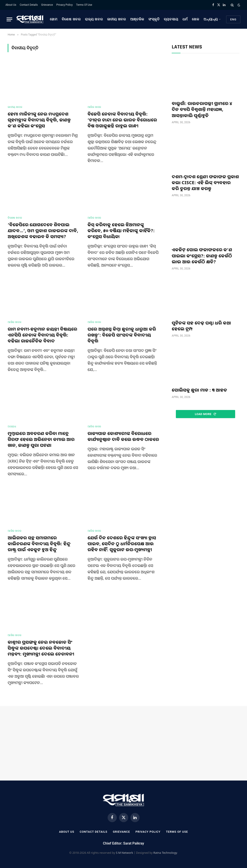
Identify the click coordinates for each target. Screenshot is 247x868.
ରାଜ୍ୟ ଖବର (94, 19)
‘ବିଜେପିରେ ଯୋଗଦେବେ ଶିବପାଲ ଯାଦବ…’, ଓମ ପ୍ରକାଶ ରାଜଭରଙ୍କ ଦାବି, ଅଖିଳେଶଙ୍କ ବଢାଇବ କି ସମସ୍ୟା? (43, 231)
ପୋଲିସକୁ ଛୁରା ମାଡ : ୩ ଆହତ (199, 390)
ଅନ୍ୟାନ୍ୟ (211, 19)
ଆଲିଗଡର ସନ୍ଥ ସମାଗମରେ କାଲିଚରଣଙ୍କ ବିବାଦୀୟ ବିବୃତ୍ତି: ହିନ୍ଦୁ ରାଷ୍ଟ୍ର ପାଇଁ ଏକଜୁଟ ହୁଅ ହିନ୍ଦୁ (39, 544)
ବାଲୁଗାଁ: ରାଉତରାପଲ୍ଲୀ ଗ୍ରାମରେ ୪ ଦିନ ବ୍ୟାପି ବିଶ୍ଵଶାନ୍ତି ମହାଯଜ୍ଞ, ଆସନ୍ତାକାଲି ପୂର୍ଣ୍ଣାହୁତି (202, 109)
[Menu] (9, 19)
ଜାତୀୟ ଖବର (117, 19)
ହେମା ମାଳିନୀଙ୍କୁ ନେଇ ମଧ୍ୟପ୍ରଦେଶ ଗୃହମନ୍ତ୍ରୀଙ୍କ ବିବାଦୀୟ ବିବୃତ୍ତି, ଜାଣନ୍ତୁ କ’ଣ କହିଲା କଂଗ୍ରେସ (39, 120)
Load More (205, 414)
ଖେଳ (196, 19)
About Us (11, 5)
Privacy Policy (65, 5)
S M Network (124, 853)
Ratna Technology (165, 853)
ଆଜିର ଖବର (94, 107)
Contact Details (29, 5)
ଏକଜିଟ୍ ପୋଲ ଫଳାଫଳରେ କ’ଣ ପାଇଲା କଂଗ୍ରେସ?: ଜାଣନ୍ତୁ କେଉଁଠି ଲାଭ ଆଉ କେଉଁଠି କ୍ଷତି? (202, 256)
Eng (233, 19)
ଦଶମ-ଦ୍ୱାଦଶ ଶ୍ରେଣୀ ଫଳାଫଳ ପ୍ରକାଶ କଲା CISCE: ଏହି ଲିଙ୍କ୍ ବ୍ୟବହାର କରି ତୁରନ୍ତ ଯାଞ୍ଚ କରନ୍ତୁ (205, 183)
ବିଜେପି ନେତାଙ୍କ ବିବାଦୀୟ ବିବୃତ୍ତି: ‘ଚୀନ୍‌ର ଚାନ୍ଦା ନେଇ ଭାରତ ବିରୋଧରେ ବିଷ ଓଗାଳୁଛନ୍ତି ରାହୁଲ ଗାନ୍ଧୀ (122, 120)
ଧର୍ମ (185, 19)
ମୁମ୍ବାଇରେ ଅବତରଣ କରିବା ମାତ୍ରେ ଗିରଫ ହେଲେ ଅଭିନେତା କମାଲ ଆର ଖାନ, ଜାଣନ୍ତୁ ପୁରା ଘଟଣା (41, 439)
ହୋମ (54, 19)
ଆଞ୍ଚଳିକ (137, 19)
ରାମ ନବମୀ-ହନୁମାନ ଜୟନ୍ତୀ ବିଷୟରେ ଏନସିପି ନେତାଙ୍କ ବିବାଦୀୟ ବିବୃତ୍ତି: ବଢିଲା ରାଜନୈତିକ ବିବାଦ (42, 335)
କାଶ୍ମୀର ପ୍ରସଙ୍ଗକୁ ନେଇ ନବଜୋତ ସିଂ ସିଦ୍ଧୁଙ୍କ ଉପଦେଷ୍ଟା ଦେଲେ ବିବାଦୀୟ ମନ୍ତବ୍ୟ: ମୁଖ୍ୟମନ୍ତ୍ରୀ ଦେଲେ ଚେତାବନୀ (41, 648)
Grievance (47, 5)
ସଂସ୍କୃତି (154, 19)
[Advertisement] (206, 455)
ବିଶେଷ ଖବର (71, 19)
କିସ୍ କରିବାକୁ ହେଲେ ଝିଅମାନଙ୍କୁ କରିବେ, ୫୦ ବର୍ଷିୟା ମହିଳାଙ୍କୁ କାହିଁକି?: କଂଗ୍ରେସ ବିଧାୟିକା (121, 231)
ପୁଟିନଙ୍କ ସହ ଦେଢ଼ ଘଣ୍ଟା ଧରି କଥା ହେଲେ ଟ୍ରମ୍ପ (201, 326)
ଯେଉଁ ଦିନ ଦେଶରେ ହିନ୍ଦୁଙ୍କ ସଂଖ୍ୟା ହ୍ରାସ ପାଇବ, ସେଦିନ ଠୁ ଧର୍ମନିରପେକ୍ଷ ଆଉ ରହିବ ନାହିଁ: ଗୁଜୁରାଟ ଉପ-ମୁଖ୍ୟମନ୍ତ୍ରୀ (122, 544)
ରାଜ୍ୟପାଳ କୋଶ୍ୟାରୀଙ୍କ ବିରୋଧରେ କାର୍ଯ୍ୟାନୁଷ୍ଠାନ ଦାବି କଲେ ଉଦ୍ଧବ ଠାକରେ (123, 436)
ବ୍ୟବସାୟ (171, 19)
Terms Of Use (84, 5)
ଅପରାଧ (12, 426)
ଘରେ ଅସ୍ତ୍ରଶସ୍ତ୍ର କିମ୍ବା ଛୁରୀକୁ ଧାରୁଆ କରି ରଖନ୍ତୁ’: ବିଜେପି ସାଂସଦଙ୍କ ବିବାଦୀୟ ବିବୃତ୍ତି (122, 335)
